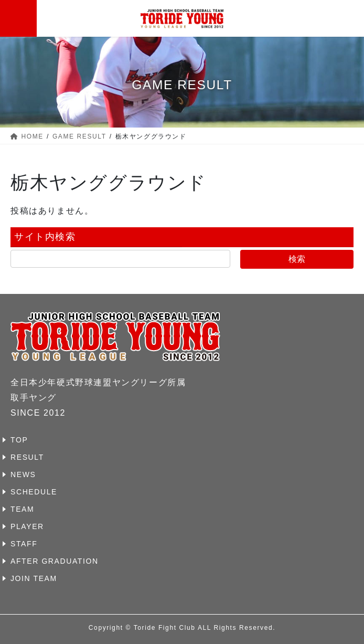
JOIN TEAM (34, 578)
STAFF (24, 544)
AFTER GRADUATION (55, 561)
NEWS (23, 474)
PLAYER (27, 526)
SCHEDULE (34, 492)
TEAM (22, 509)
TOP (19, 440)
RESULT (27, 457)
